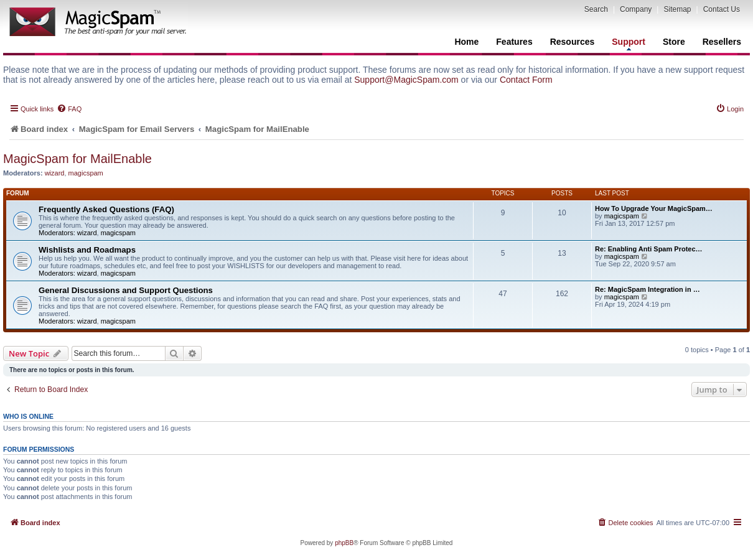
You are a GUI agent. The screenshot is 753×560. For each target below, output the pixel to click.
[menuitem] (69, 109)
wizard (55, 173)
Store (674, 42)
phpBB (344, 543)
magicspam (86, 173)
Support (629, 44)
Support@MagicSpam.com (406, 80)
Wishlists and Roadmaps (87, 250)
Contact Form (526, 80)
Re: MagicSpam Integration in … (648, 289)
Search (596, 9)
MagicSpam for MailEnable (77, 159)
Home (466, 42)
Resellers (722, 42)
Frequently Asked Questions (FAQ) (106, 209)
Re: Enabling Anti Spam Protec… (649, 249)
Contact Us (722, 9)
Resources (573, 42)
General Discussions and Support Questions (126, 290)
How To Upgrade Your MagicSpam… (654, 208)
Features (514, 42)
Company (636, 9)
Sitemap (677, 9)
